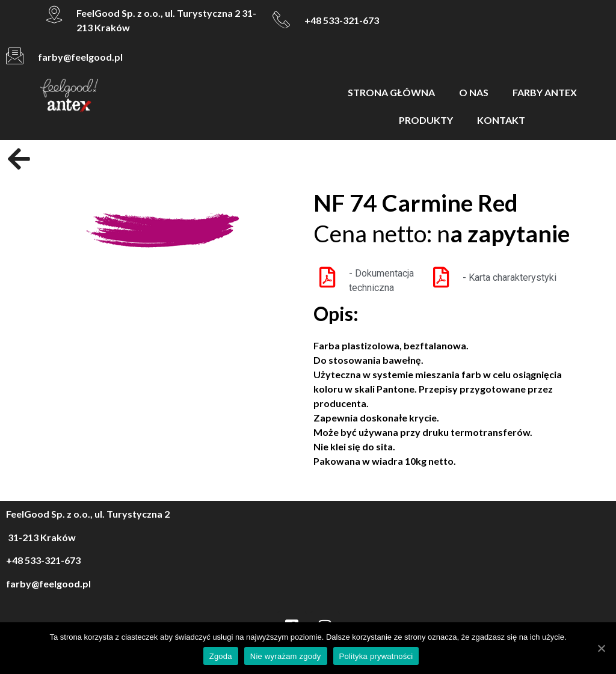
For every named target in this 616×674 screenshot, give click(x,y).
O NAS (474, 92)
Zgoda (221, 656)
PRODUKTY (426, 120)
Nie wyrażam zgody (286, 656)
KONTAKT (501, 120)
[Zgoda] (601, 648)
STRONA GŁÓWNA (391, 92)
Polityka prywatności (376, 656)
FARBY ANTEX (545, 92)
